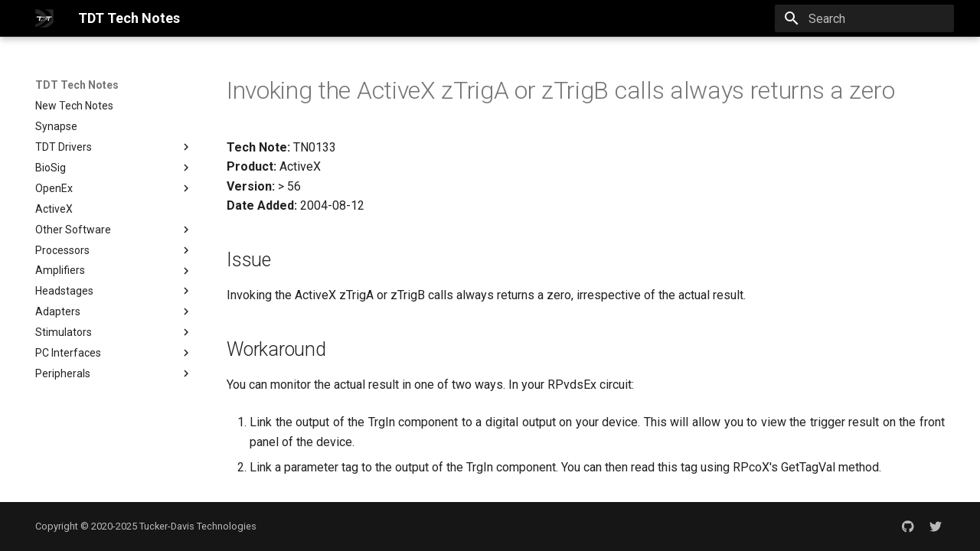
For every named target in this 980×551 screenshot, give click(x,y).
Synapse (56, 126)
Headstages (114, 291)
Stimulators (114, 332)
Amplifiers (114, 271)
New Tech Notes (74, 106)
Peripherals (114, 373)
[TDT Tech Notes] (44, 18)
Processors (114, 250)
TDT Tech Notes (77, 85)
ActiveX (54, 209)
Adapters (114, 311)
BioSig (114, 168)
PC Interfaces (114, 353)
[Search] (864, 18)
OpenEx (54, 188)
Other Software (114, 230)
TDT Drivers (64, 147)
